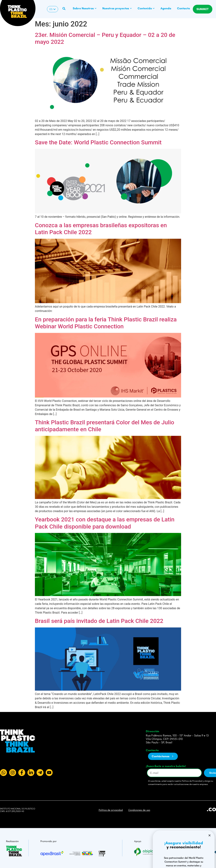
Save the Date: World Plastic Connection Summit (98, 142)
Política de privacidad (111, 810)
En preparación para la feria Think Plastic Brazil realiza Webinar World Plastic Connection (106, 323)
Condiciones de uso (139, 810)
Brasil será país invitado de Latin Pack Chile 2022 (99, 621)
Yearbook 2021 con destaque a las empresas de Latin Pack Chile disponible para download (105, 523)
